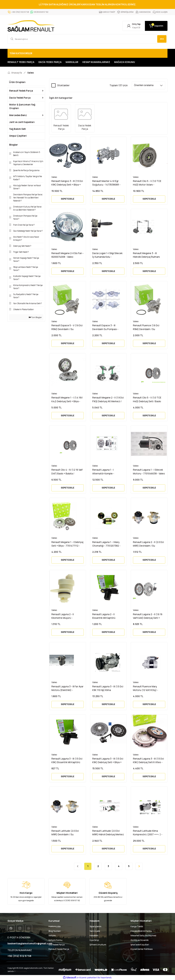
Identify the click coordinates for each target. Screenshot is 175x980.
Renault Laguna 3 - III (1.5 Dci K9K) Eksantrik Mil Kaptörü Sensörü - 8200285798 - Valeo (67, 761)
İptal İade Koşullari (140, 945)
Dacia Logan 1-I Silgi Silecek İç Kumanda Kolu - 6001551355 (107, 255)
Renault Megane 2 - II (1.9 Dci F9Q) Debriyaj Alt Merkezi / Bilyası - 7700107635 (108, 400)
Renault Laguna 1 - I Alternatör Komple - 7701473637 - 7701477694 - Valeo (108, 472)
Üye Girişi (94, 940)
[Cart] (156, 26)
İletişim (52, 936)
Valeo (31, 73)
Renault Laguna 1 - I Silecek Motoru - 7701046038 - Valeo (149, 472)
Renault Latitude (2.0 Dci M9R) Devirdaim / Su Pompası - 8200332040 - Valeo (65, 833)
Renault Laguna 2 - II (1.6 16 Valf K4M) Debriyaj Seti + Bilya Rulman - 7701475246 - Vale (149, 616)
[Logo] (31, 26)
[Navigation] (87, 53)
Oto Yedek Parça (57, 945)
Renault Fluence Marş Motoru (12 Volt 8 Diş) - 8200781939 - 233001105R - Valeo (148, 689)
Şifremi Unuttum (98, 945)
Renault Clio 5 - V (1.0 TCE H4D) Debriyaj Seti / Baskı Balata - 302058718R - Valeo (148, 400)
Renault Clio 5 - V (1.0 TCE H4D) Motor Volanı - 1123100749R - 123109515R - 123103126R (148, 183)
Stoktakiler (63, 85)
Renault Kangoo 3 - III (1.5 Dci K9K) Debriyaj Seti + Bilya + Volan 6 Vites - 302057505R (67, 183)
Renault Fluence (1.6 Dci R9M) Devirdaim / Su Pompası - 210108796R (146, 327)
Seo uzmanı (21, 971)
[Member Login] (134, 26)
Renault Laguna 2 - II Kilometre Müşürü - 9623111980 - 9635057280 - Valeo (66, 616)
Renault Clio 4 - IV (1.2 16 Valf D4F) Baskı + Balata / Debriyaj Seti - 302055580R (67, 472)
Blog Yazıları (55, 931)
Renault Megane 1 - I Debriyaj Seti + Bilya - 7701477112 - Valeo (67, 544)
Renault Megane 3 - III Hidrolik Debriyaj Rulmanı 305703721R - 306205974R (148, 255)
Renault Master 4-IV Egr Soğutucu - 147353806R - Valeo (106, 183)
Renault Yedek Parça (59, 949)
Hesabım (94, 936)
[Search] (87, 39)
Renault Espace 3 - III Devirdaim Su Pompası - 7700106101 (105, 327)
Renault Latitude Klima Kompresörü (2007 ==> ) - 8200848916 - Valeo (148, 833)
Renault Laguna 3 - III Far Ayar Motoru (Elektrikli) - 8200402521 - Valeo (67, 689)
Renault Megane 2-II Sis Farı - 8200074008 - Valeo (68, 255)
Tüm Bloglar (35, 317)
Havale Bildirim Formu (141, 931)
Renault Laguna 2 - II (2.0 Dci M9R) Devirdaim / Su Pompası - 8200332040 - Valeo (148, 544)
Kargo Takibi (137, 926)
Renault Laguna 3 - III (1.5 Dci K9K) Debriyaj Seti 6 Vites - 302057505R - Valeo (148, 761)
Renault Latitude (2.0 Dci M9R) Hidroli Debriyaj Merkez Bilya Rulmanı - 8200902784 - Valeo (108, 833)
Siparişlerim (95, 926)
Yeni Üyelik (95, 931)
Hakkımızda (55, 926)
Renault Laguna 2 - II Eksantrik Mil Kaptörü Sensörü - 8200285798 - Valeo (106, 616)
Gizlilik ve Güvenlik (140, 940)
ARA (162, 39)
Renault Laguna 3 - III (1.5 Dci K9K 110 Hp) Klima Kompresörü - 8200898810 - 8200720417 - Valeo (108, 689)
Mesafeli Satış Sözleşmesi (143, 936)
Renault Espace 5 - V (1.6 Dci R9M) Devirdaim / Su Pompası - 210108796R (67, 327)
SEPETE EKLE (68, 199)
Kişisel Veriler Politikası (142, 949)
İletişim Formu (55, 940)
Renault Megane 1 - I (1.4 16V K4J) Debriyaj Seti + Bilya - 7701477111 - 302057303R (67, 400)
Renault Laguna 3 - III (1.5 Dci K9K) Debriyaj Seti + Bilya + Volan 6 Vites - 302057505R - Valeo (108, 761)
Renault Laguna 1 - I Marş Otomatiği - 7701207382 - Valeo (106, 544)
